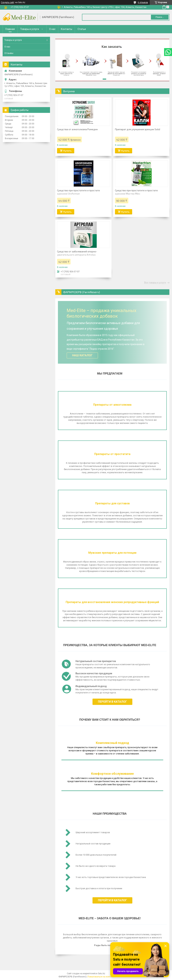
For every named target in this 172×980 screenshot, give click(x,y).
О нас (52, 29)
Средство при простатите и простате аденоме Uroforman (78, 192)
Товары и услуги (30, 29)
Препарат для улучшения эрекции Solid (138, 129)
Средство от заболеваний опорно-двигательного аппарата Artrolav (77, 253)
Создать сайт (8, 2)
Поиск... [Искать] (160, 17)
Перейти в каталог (112, 702)
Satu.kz (102, 974)
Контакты (67, 29)
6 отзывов (143, 2)
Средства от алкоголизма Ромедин (77, 129)
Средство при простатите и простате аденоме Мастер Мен (136, 192)
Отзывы (9, 53)
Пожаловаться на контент (101, 977)
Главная (10, 29)
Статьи (82, 29)
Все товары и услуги (155, 283)
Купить (67, 151)
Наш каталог (82, 355)
